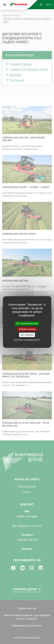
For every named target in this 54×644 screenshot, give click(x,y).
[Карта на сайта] (5, 5)
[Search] (41, 5)
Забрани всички (27, 329)
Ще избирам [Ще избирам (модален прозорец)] (27, 335)
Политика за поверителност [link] (27, 340)
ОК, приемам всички (27, 323)
